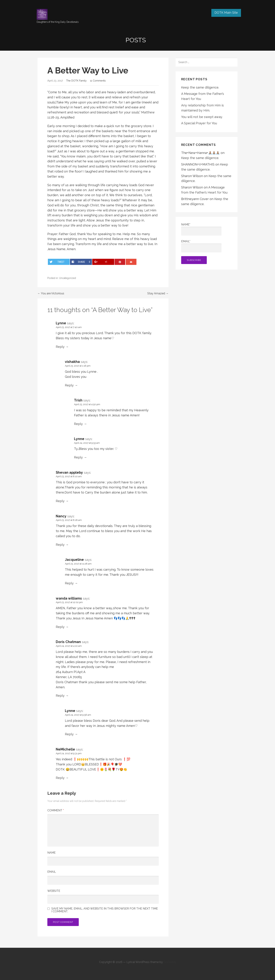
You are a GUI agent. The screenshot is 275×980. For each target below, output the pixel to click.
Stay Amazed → (158, 293)
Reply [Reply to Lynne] (60, 347)
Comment (56, 810)
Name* (201, 229)
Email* (201, 246)
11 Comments (98, 81)
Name (51, 853)
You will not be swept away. (202, 117)
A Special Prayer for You (199, 123)
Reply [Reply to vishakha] (69, 385)
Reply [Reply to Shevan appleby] (60, 501)
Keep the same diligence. (200, 87)
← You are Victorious (51, 293)
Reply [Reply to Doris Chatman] (60, 696)
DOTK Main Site (226, 13)
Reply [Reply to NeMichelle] (60, 778)
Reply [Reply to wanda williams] (60, 627)
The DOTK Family (76, 81)
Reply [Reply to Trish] (78, 424)
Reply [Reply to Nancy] (60, 545)
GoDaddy (170, 962)
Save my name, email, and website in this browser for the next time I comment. (105, 910)
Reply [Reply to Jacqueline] (69, 583)
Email (52, 872)
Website (54, 891)
